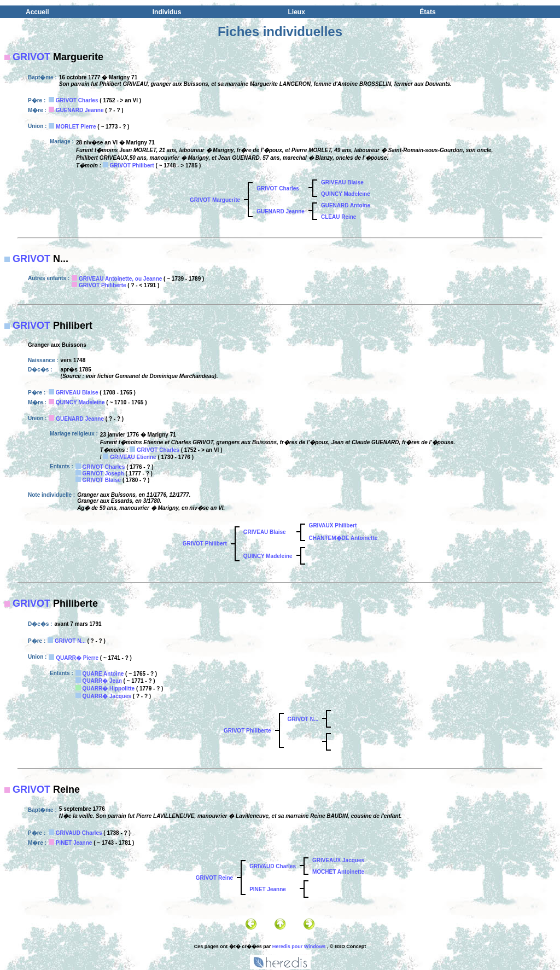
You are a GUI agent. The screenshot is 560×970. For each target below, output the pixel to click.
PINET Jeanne (74, 843)
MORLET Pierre (76, 127)
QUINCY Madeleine (346, 194)
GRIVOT (31, 57)
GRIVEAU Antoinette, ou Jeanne (120, 279)
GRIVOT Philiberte (103, 285)
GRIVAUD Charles (79, 833)
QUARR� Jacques (107, 696)
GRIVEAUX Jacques (338, 860)
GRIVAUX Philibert (333, 525)
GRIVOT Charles (77, 100)
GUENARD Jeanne (80, 110)
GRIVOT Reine (214, 878)
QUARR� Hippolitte (109, 689)
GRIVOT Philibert (132, 165)
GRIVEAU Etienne (133, 457)
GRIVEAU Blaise (342, 182)
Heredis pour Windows (299, 946)
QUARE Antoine (103, 674)
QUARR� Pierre (77, 658)
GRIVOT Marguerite (215, 200)
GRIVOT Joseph (103, 474)
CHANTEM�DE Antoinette (343, 538)
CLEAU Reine (339, 217)
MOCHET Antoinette (338, 872)
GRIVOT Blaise (102, 480)
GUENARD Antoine (346, 205)
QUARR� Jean (102, 681)
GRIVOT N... (70, 641)
